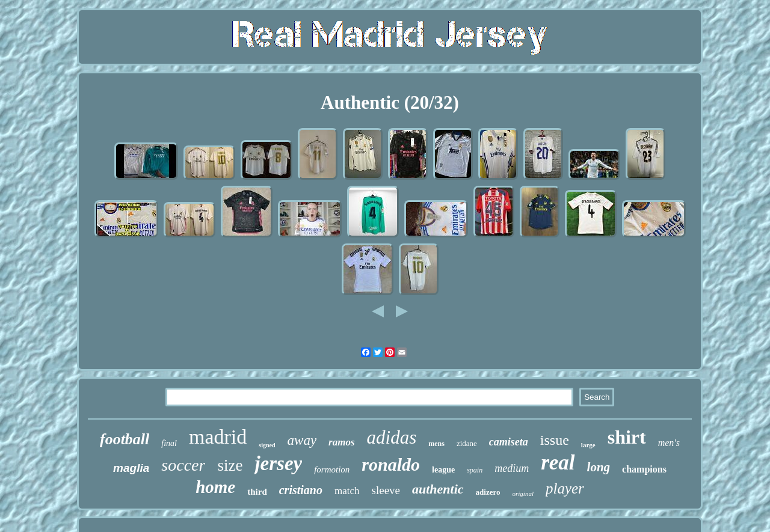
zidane (467, 443)
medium (512, 468)
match (347, 491)
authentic (438, 489)
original (523, 494)
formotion (332, 469)
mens (436, 444)
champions (644, 469)
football (125, 439)
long (599, 467)
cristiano (301, 490)
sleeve (386, 490)
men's (669, 443)
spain (475, 470)
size (230, 465)
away (302, 440)
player (565, 488)
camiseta (509, 442)
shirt (627, 437)
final (169, 443)
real (558, 463)
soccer (183, 465)
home (215, 487)
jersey (278, 463)
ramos (341, 442)
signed (267, 445)
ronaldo (391, 464)
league (443, 470)
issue (555, 440)
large (588, 445)
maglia (131, 468)
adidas (392, 437)
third (257, 492)
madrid (218, 437)
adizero (488, 492)
